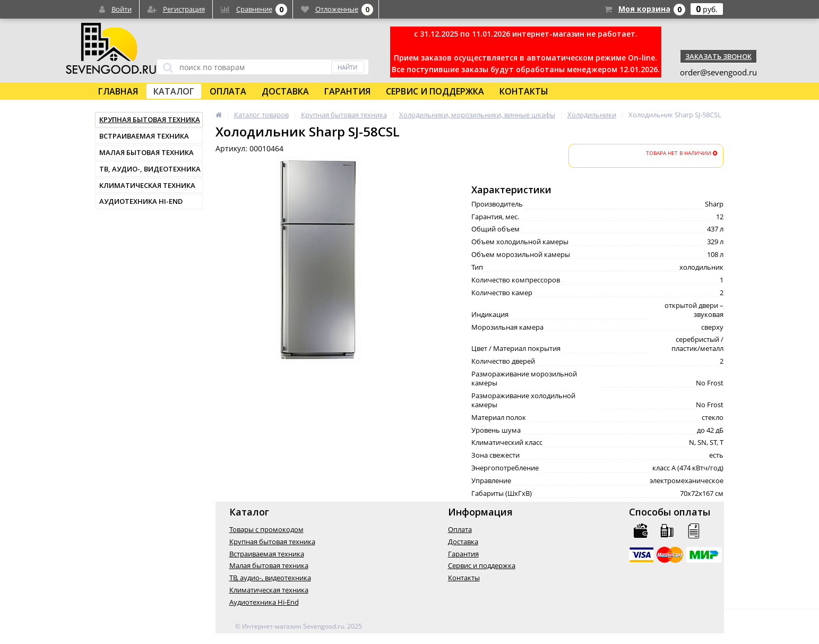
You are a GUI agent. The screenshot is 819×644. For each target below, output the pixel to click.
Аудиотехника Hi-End (141, 201)
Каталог (174, 91)
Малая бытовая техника (146, 152)
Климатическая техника (147, 185)
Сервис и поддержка (435, 91)
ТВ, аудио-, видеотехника (150, 169)
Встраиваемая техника (144, 136)
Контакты (524, 91)
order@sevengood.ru (718, 72)
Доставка (285, 91)
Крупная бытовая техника (150, 119)
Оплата (228, 91)
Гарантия (347, 91)
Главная (118, 91)
